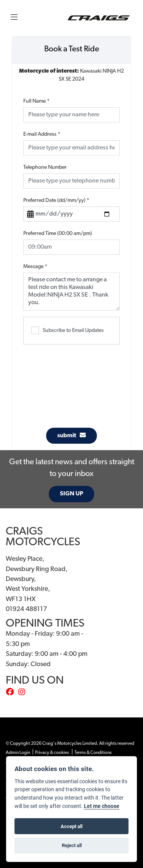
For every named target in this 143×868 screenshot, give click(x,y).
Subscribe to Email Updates (67, 330)
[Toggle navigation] (14, 18)
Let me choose (102, 806)
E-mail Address (42, 134)
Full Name (36, 101)
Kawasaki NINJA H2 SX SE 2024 (71, 75)
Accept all (71, 826)
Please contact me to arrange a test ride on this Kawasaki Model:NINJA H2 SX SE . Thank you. (71, 292)
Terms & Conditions (93, 753)
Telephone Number (45, 167)
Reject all (72, 845)
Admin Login (18, 753)
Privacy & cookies (52, 753)
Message (35, 267)
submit (71, 435)
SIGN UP (71, 494)
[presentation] (81, 382)
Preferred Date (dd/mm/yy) (56, 201)
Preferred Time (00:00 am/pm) (58, 234)
